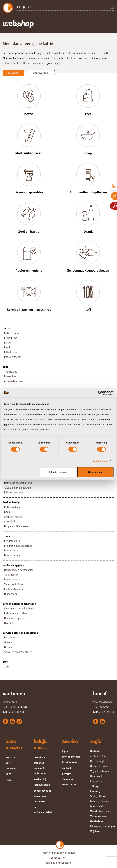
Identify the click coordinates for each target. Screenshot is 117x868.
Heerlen (104, 801)
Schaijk (100, 761)
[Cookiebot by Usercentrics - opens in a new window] (100, 393)
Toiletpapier (11, 575)
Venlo (93, 816)
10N (7, 667)
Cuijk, (105, 766)
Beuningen (109, 826)
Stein (93, 796)
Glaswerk (9, 642)
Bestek (8, 647)
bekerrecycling (43, 791)
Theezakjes (11, 372)
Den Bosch (96, 776)
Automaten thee (13, 381)
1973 (9, 774)
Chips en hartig (13, 517)
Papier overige (12, 579)
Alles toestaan (95, 472)
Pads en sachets (13, 357)
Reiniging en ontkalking (18, 483)
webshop (39, 763)
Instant (8, 343)
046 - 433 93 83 (103, 712)
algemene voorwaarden (70, 782)
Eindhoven (96, 781)
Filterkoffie (10, 352)
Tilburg (94, 786)
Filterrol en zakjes (14, 492)
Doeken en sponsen (15, 618)
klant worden (70, 762)
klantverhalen (42, 785)
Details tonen (100, 461)
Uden (104, 756)
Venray (102, 816)
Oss (92, 761)
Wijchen (95, 831)
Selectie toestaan (58, 472)
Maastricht (97, 806)
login (65, 751)
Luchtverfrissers (13, 589)
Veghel (94, 771)
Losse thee (10, 376)
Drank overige (12, 555)
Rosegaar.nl (64, 863)
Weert (94, 811)
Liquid (8, 347)
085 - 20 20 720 (13, 712)
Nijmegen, (96, 826)
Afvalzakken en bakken (18, 488)
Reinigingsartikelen (15, 613)
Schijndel (105, 771)
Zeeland (95, 756)
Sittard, (102, 796)
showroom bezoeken (40, 799)
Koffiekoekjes (12, 507)
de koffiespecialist (43, 810)
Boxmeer (95, 766)
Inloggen (13, 73)
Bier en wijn (11, 550)
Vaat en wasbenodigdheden (20, 608)
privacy (66, 774)
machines (39, 757)
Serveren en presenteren (18, 652)
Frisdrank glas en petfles (18, 546)
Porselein (9, 638)
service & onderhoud (40, 771)
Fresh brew (10, 338)
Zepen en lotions (14, 584)
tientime (11, 768)
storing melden (71, 757)
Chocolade (10, 521)
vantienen (11, 757)
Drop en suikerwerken (17, 526)
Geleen (94, 801)
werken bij (40, 779)
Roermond (104, 811)
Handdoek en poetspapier (19, 570)
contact (67, 768)
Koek (7, 512)
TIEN (8, 780)
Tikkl (63, 858)
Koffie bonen (11, 333)
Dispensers (10, 594)
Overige (9, 623)
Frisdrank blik (12, 541)
